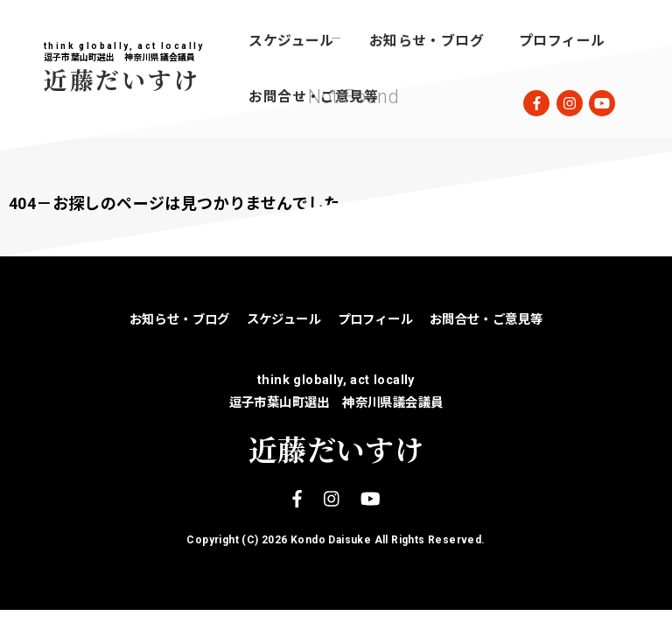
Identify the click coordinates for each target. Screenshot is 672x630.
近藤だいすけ (122, 79)
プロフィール (562, 41)
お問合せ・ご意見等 (313, 97)
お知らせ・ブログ (427, 41)
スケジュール (291, 41)
